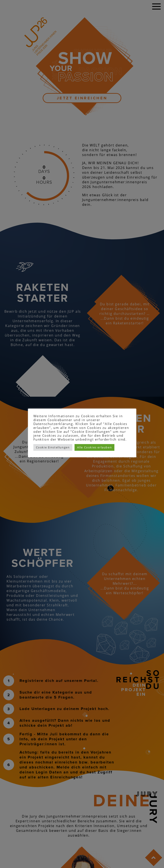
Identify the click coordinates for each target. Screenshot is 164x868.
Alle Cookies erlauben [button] (95, 447)
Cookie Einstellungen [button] (53, 447)
